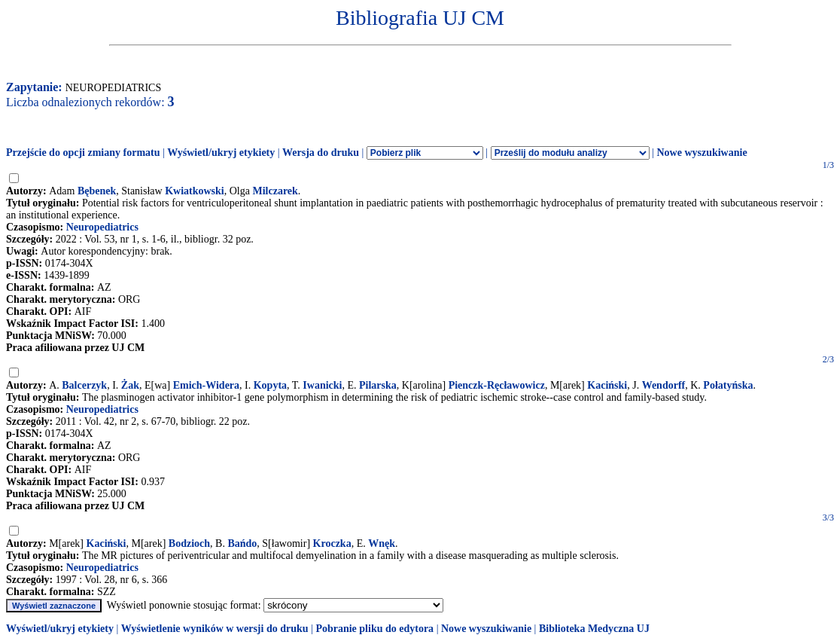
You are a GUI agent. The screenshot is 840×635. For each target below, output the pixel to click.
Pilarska (378, 385)
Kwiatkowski (195, 191)
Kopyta (270, 385)
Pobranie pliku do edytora (374, 629)
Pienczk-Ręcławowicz (497, 385)
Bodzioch (189, 543)
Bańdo (242, 543)
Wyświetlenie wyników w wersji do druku (215, 629)
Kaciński (607, 385)
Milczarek (275, 191)
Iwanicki (322, 385)
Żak (130, 385)
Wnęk (382, 543)
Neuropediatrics (102, 227)
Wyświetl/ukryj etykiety (221, 153)
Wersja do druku (321, 153)
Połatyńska (728, 385)
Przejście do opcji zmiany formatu (83, 153)
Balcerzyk (84, 385)
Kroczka (332, 543)
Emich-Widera (206, 385)
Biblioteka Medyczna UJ (594, 629)
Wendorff (664, 385)
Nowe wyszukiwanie (702, 153)
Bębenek (97, 191)
